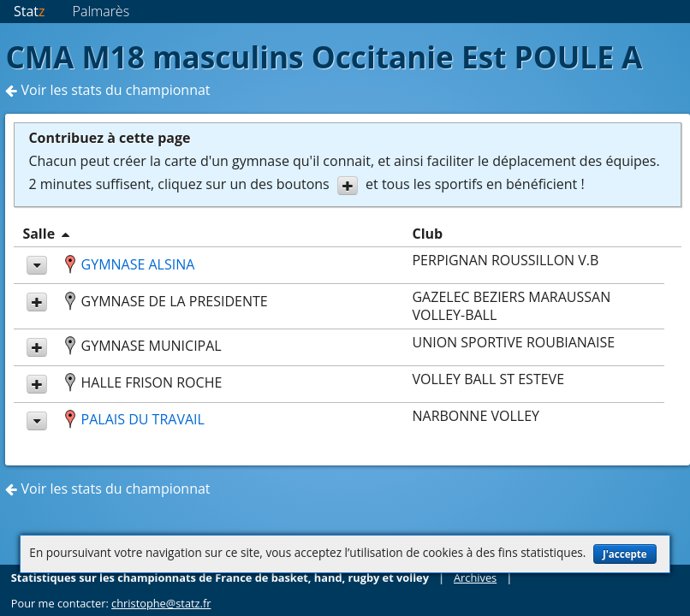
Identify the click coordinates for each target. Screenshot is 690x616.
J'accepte (625, 554)
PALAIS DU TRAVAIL (143, 419)
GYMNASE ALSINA (138, 264)
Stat (30, 11)
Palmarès (101, 11)
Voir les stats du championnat (107, 90)
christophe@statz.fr (161, 603)
